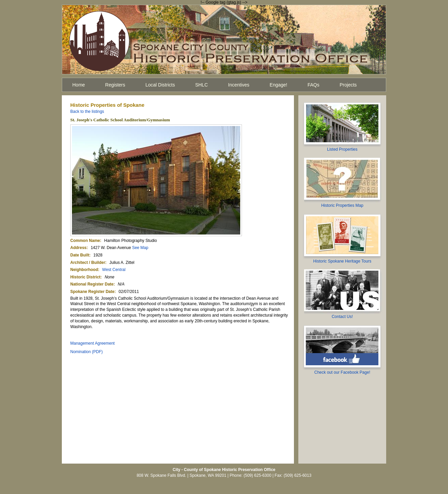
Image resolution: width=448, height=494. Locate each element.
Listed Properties (342, 149)
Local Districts (160, 85)
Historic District (85, 277)
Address (78, 248)
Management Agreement (92, 343)
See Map (140, 248)
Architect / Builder (88, 263)
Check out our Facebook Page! (342, 372)
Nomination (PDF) (86, 352)
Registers (115, 85)
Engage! (278, 85)
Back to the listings (87, 112)
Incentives (239, 85)
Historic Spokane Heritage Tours (342, 261)
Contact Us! (342, 317)
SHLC (202, 85)
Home (79, 85)
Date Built (80, 255)
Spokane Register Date (92, 292)
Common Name (85, 241)
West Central (114, 270)
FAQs (313, 85)
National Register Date (92, 284)
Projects (348, 85)
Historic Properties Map (342, 205)
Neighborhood (84, 270)
